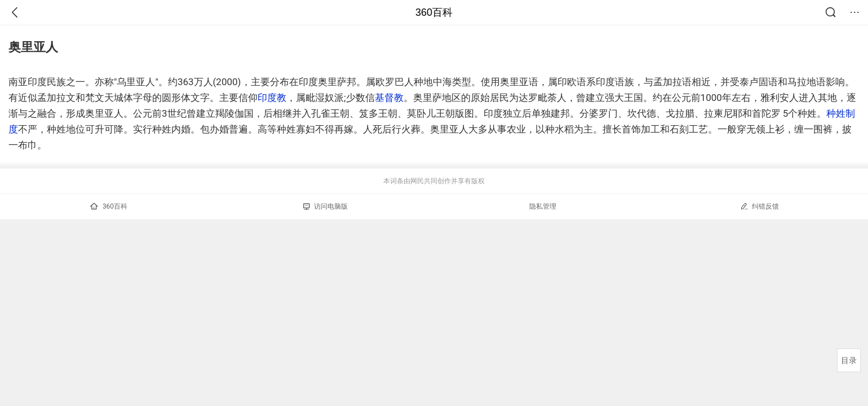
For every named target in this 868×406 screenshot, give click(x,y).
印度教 (272, 98)
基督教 (389, 98)
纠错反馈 (759, 206)
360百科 (434, 12)
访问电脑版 (325, 206)
